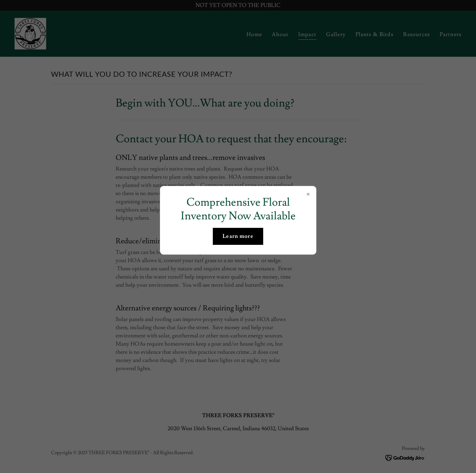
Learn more (238, 236)
